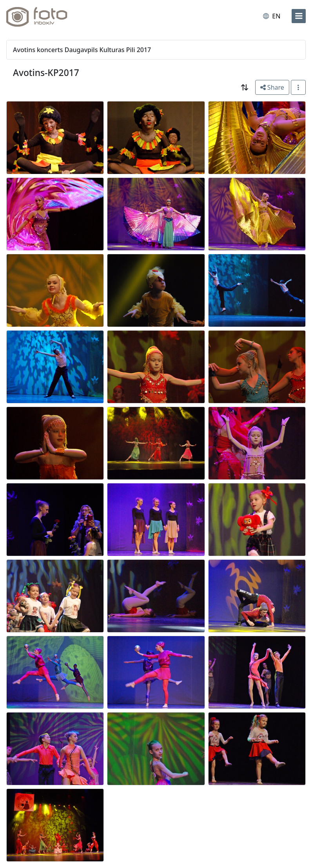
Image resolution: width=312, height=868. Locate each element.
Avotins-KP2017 (46, 73)
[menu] (299, 16)
